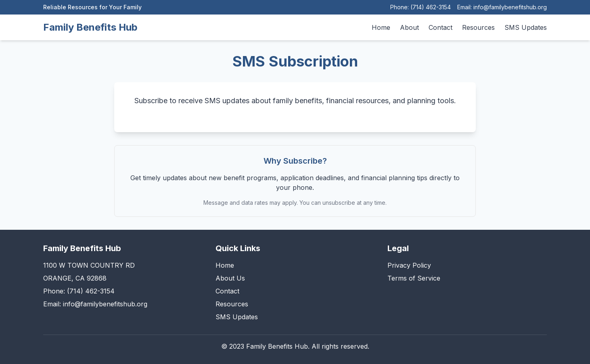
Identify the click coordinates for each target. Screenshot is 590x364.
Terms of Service (414, 278)
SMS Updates (526, 27)
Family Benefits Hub (90, 27)
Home (381, 27)
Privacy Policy (409, 265)
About (409, 27)
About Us (230, 278)
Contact (440, 27)
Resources (478, 27)
